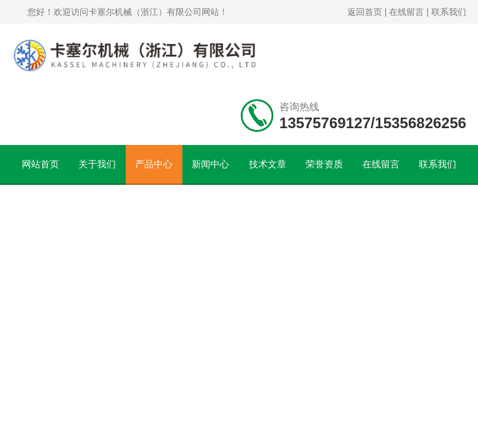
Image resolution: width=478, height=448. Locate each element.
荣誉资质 (324, 164)
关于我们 (97, 164)
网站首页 (40, 164)
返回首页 (365, 12)
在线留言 (406, 12)
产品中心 (154, 164)
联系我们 (449, 12)
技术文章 (268, 164)
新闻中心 (210, 164)
